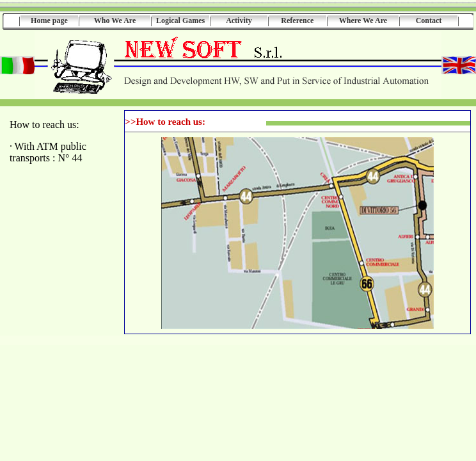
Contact (429, 20)
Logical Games (180, 20)
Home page (49, 20)
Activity (239, 20)
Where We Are (363, 20)
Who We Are (115, 20)
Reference (297, 20)
